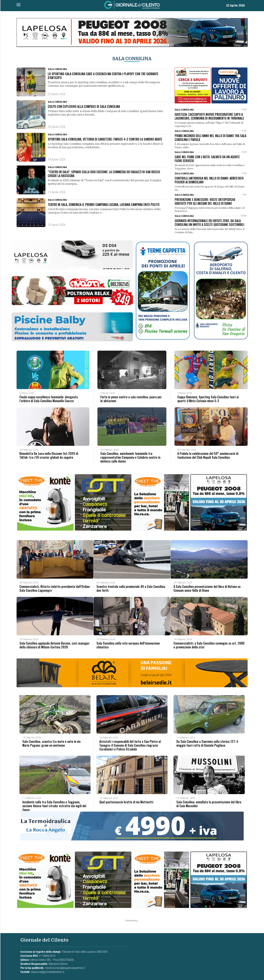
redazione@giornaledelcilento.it (48, 971)
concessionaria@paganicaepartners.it (65, 967)
